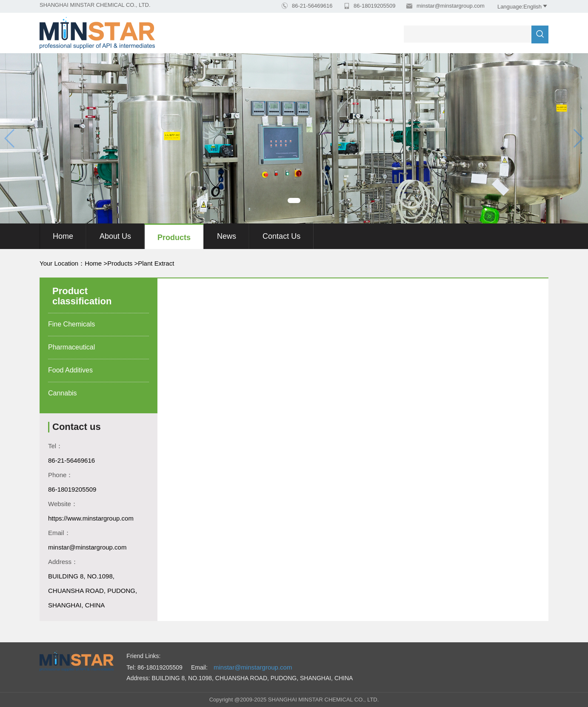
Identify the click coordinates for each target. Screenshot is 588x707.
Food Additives (70, 370)
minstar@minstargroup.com (450, 6)
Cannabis (63, 393)
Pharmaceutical (71, 347)
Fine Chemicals (71, 324)
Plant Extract (156, 263)
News (227, 236)
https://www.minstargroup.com (91, 518)
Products (174, 238)
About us (115, 236)
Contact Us (281, 236)
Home (63, 236)
